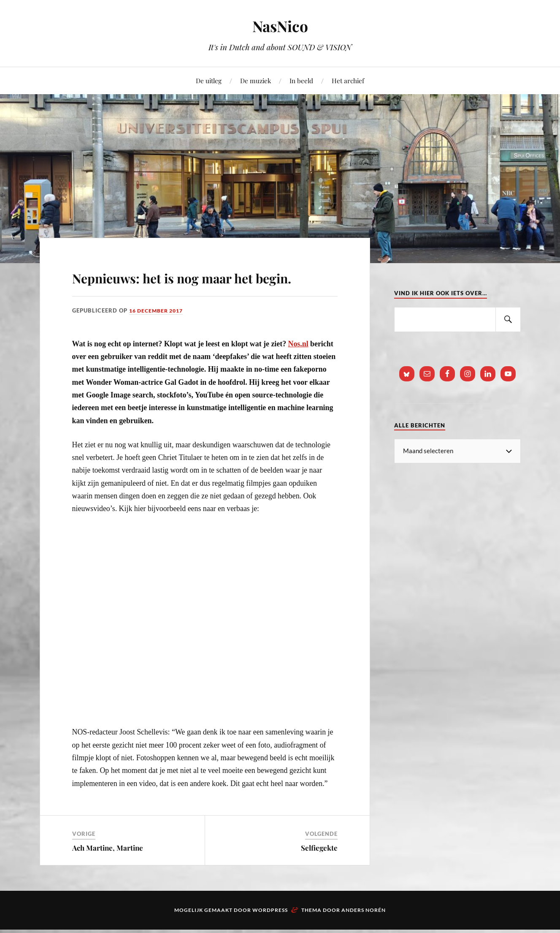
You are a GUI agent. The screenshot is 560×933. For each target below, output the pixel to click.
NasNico (280, 26)
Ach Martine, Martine (108, 872)
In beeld (301, 80)
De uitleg (209, 80)
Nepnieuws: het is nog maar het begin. (190, 288)
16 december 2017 (159, 335)
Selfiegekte (319, 872)
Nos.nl (298, 368)
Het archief (348, 80)
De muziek (256, 80)
